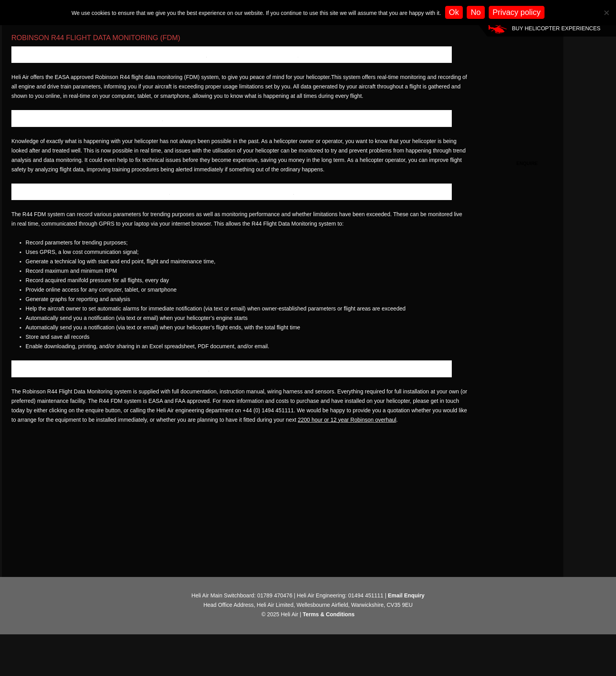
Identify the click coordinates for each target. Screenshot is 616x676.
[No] (606, 13)
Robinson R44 (84, 51)
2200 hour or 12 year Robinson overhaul (78, 567)
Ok (454, 12)
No (476, 12)
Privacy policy (517, 12)
